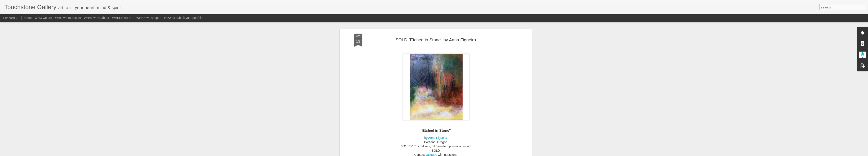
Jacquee (431, 153)
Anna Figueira (438, 136)
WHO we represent (68, 18)
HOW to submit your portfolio (184, 18)
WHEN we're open (149, 18)
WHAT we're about (97, 18)
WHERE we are (123, 18)
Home (27, 18)
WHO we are (43, 18)
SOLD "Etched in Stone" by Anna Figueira (436, 38)
